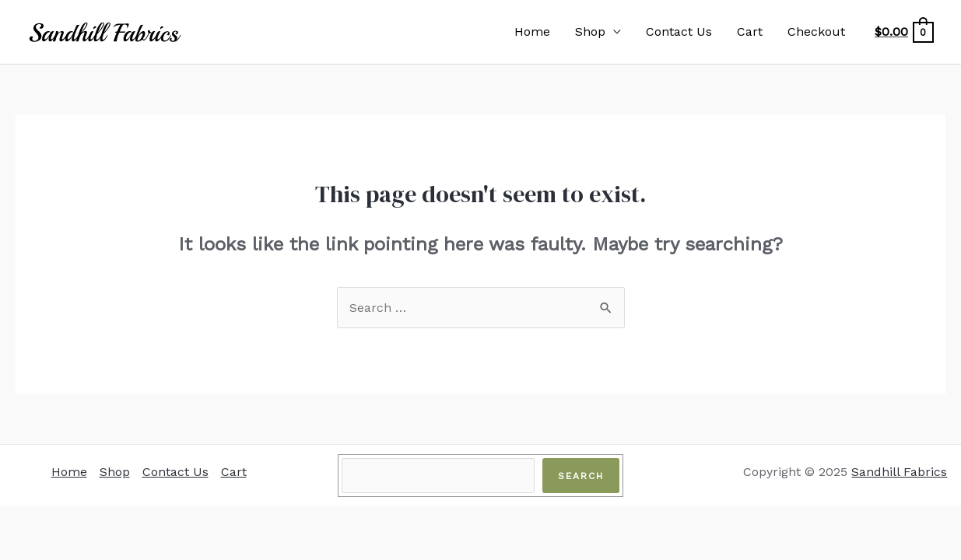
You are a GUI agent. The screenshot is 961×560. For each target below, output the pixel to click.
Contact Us (679, 31)
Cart (750, 31)
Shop (590, 31)
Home (532, 31)
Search (581, 476)
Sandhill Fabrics (899, 472)
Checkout (816, 31)
